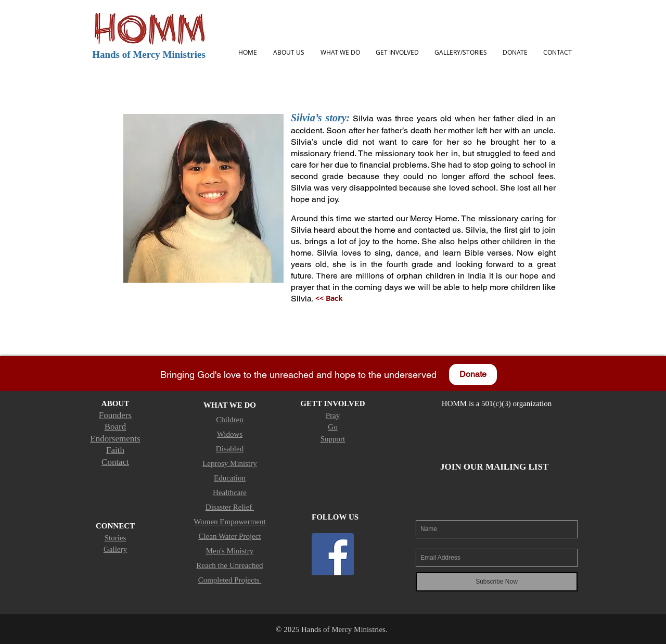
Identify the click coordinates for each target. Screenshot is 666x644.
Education (230, 478)
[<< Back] (329, 298)
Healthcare (230, 493)
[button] (289, 52)
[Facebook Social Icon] (333, 554)
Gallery (115, 549)
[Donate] (473, 375)
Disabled (230, 449)
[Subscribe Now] (497, 582)
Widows (230, 434)
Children (230, 420)
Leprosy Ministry (230, 463)
